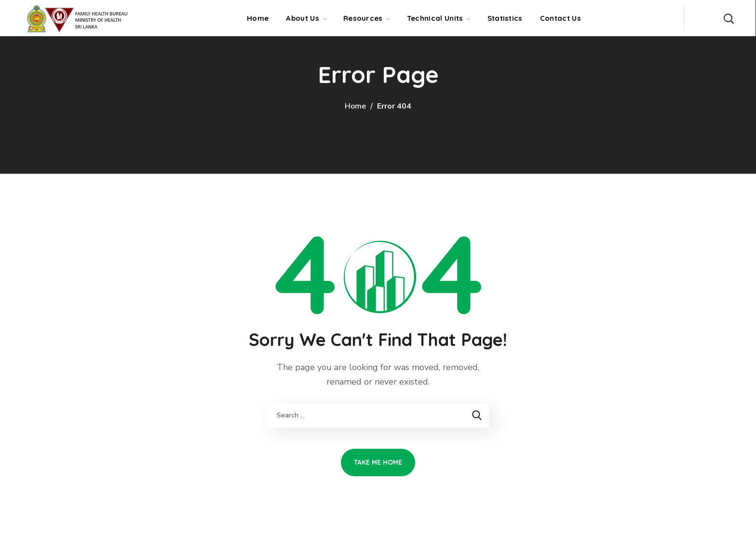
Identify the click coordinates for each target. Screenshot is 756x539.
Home (355, 106)
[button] (728, 18)
